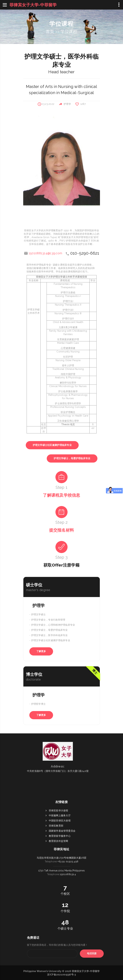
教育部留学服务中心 (60, 868)
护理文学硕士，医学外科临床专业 (49, 635)
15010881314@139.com (45, 253)
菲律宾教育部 (56, 857)
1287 (83, 104)
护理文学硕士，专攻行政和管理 (48, 620)
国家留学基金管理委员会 (62, 863)
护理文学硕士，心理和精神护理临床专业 (53, 625)
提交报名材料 (62, 530)
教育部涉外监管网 (59, 873)
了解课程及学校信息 (61, 495)
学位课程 (69, 31)
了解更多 (41, 651)
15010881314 (68, 853)
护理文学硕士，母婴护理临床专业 (72, 458)
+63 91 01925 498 (68, 840)
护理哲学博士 (39, 704)
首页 (50, 31)
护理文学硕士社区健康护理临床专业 (52, 445)
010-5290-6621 (85, 253)
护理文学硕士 (39, 615)
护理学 (67, 104)
